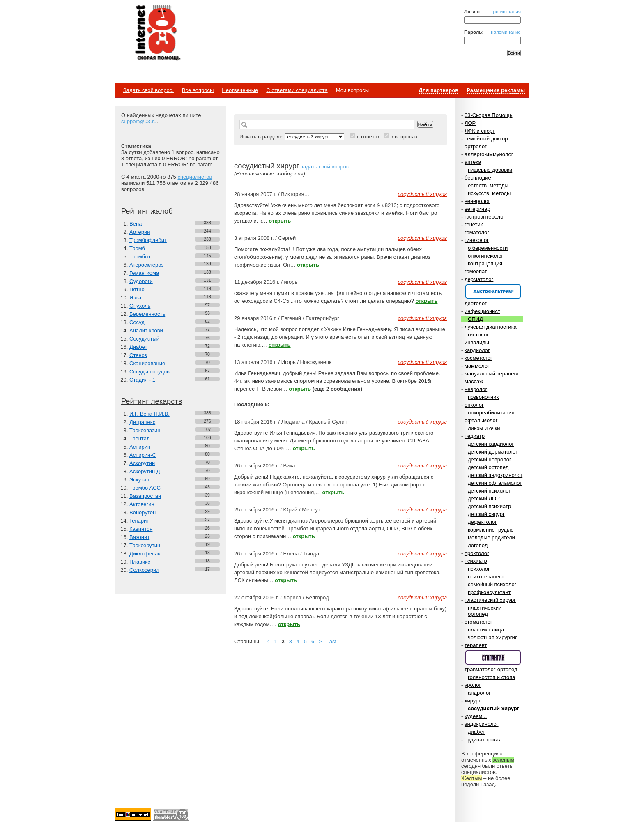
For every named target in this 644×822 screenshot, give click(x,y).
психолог (479, 569)
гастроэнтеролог (485, 217)
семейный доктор (486, 139)
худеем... (476, 716)
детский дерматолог (493, 452)
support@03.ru (139, 121)
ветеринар (477, 209)
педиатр (475, 436)
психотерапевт (486, 577)
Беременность (147, 314)
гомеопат (476, 271)
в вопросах (404, 137)
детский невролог (490, 459)
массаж (474, 381)
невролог (476, 389)
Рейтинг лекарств (152, 401)
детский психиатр (489, 506)
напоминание (506, 32)
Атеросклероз (146, 265)
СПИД (475, 319)
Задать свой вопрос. (148, 90)
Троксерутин (145, 545)
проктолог (477, 553)
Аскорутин (142, 463)
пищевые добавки (490, 170)
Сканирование (147, 363)
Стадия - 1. (143, 380)
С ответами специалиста (297, 90)
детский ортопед (488, 467)
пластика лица (486, 630)
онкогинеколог (485, 256)
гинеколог (477, 240)
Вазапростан (145, 496)
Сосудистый (144, 339)
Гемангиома (144, 273)
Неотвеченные (240, 90)
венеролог (477, 201)
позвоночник (483, 397)
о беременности (488, 248)
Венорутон (143, 512)
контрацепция (485, 264)
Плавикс (140, 562)
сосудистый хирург (493, 708)
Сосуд (137, 322)
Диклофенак (145, 554)
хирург (473, 701)
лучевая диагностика (491, 327)
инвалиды (477, 342)
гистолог (478, 335)
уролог (473, 685)
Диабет (138, 347)
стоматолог (478, 622)
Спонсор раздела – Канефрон (493, 291)
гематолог (477, 232)
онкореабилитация (491, 413)
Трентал (139, 439)
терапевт (476, 645)
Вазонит (139, 537)
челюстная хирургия (493, 637)
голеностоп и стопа (492, 677)
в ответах (369, 137)
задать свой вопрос (325, 167)
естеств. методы (488, 185)
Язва (135, 298)
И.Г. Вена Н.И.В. (149, 414)
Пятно (137, 289)
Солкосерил (144, 570)
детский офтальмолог (495, 483)
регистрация (507, 11)
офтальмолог (481, 420)
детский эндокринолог (495, 475)
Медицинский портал (157, 33)
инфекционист (482, 311)
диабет (476, 732)
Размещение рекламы (496, 90)
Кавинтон (141, 529)
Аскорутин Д (145, 471)
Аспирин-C (143, 455)
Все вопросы (198, 90)
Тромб (137, 248)
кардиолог (477, 350)
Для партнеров (438, 90)
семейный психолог (492, 584)
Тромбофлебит (148, 240)
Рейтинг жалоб (147, 211)
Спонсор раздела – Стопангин (493, 657)
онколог (474, 405)
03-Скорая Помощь (489, 115)
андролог (479, 693)
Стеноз (138, 355)
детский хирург (486, 514)
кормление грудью (491, 530)
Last (331, 641)
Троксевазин (145, 430)
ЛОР (470, 123)
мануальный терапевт (492, 374)
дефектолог (482, 522)
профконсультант (489, 592)
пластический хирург (490, 600)
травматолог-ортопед (491, 669)
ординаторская (483, 740)
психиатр (476, 561)
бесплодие (478, 178)
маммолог (477, 366)
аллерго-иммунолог (489, 154)
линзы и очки (484, 428)
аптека (473, 162)
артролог (476, 146)
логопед (478, 545)
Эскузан (139, 480)
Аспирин (140, 447)
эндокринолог (482, 724)
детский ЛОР (484, 498)
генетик (474, 224)
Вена (136, 224)
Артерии (140, 232)
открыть (280, 221)
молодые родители (491, 538)
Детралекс (142, 422)
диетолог (476, 303)
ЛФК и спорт (480, 131)
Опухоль (140, 306)
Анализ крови (146, 330)
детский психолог (489, 491)
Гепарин (139, 521)
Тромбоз (140, 257)
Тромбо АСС (145, 488)
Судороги (141, 281)
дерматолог (479, 279)
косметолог (478, 358)
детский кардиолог (491, 444)
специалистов (195, 177)
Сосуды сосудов (149, 372)
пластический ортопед (485, 611)
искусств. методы (489, 193)
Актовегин (142, 504)
